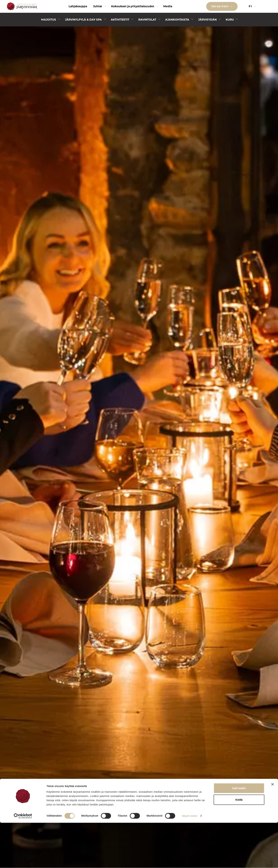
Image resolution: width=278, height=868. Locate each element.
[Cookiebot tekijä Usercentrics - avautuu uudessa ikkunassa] (23, 861)
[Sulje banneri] (273, 829)
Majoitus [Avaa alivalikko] (49, 20)
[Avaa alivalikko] (105, 7)
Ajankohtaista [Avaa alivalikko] (177, 20)
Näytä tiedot (190, 861)
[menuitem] (78, 6)
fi (251, 6)
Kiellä (239, 845)
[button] (270, 6)
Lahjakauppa (78, 6)
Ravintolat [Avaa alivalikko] (147, 20)
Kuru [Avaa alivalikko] (230, 20)
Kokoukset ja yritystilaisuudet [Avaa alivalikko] (133, 6)
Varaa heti (221, 6)
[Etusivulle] (22, 6)
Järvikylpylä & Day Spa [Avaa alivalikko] (83, 20)
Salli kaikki (239, 833)
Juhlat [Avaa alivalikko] (98, 6)
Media (168, 6)
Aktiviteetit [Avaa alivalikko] (120, 20)
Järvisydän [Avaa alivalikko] (207, 20)
